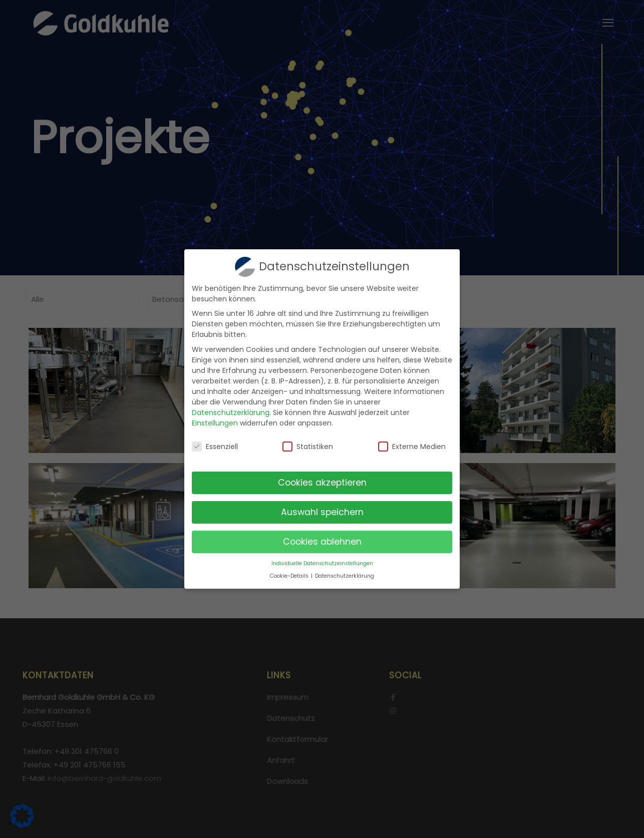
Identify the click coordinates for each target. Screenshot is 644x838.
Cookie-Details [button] (290, 574)
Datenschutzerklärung (231, 410)
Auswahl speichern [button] (322, 510)
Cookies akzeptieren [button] (322, 481)
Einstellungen (215, 421)
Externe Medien (412, 445)
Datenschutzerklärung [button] (345, 574)
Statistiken (308, 445)
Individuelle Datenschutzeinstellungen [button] (322, 561)
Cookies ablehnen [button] (322, 540)
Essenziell (215, 445)
